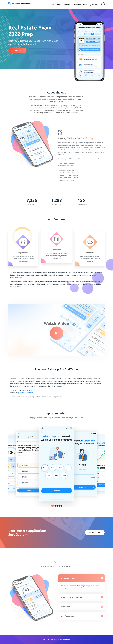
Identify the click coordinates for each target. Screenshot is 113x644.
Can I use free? (68, 607)
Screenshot (77, 4)
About (59, 4)
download (97, 4)
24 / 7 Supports (69, 616)
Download (17, 50)
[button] (53, 506)
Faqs (85, 4)
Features (67, 4)
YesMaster (66, 639)
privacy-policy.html (26, 393)
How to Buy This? (69, 578)
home (52, 4)
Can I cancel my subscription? (75, 597)
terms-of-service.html (30, 390)
